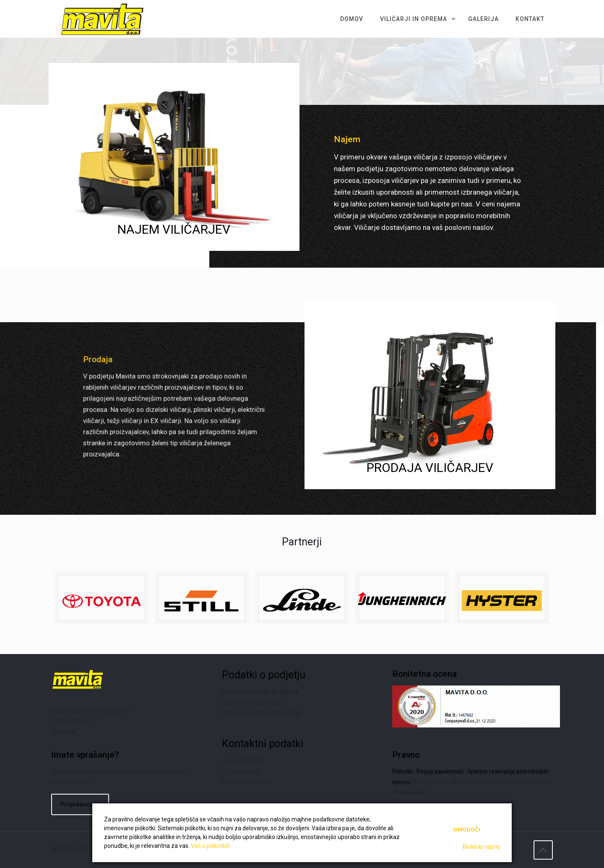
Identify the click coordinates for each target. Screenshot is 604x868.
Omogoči (467, 830)
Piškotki (402, 772)
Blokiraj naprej (481, 847)
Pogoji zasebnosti (440, 772)
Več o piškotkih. (211, 846)
